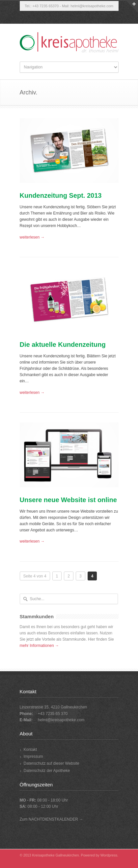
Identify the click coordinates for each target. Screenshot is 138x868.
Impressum (33, 756)
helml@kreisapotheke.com (92, 6)
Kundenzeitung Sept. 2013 (61, 195)
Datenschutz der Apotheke (47, 771)
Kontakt (30, 750)
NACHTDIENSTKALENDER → (56, 819)
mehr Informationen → (39, 646)
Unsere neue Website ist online (68, 500)
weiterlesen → (32, 237)
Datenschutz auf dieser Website (52, 763)
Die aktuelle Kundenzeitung (63, 345)
